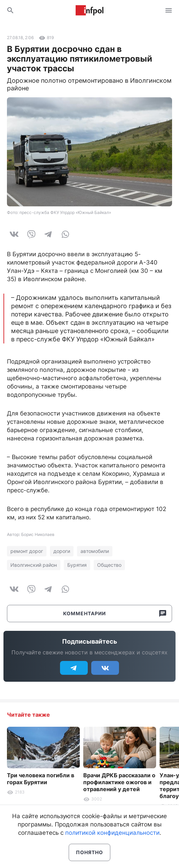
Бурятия (77, 565)
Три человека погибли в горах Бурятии (41, 779)
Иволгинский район (34, 565)
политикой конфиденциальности (112, 833)
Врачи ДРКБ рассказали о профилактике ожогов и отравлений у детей (119, 782)
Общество (109, 565)
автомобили (95, 551)
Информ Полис (89, 10)
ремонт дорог (27, 551)
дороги (62, 551)
